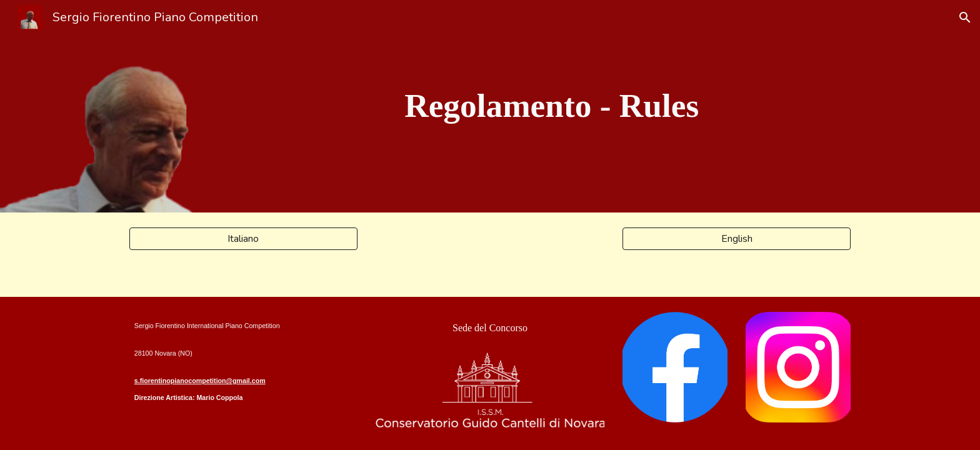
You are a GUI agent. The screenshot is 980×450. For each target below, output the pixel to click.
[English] (737, 239)
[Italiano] (243, 239)
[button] (965, 17)
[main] (552, 106)
